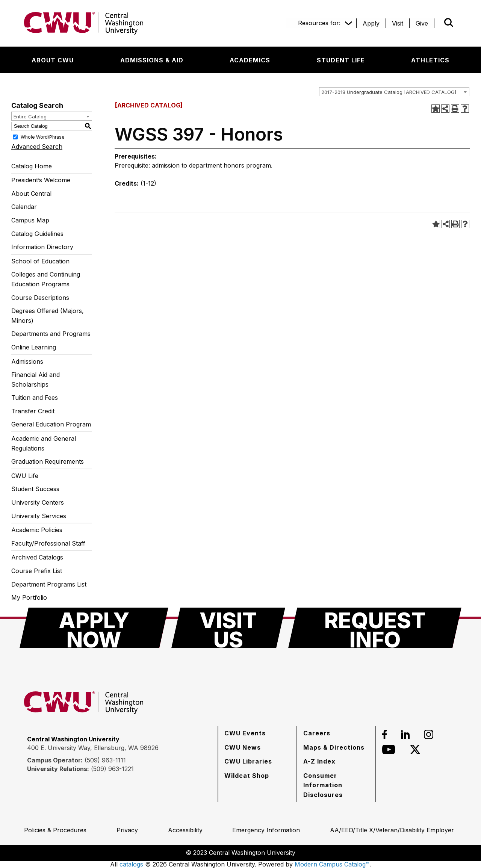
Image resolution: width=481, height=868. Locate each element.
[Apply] (371, 23)
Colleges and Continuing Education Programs (46, 279)
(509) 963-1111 (105, 760)
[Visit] (398, 23)
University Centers (38, 502)
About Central (31, 194)
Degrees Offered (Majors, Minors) (48, 316)
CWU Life (25, 476)
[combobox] (394, 92)
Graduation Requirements (48, 461)
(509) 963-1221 (112, 769)
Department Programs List (49, 584)
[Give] (422, 23)
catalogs (131, 864)
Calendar (24, 207)
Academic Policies (37, 530)
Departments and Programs (51, 334)
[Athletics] (430, 60)
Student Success (35, 489)
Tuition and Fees (35, 398)
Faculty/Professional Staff (48, 543)
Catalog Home (32, 166)
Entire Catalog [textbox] (30, 116)
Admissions (27, 361)
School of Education (40, 261)
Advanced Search (37, 147)
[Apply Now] (94, 628)
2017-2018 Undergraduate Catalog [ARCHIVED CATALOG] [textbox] (389, 92)
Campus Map (30, 220)
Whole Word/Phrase (43, 137)
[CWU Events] (245, 733)
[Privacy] (127, 830)
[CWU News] (243, 747)
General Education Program (51, 424)
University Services (39, 516)
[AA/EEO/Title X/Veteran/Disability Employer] (392, 830)
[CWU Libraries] (248, 761)
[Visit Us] (228, 628)
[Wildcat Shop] (247, 776)
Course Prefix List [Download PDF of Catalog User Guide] (37, 571)
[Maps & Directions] (334, 747)
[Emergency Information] (266, 830)
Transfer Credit (33, 411)
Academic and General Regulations (44, 443)
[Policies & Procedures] (55, 830)
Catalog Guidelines (37, 234)
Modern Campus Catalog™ (332, 864)
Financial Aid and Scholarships (36, 380)
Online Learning (34, 347)
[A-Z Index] (319, 761)
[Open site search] (449, 23)
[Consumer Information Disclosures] (336, 785)
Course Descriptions (40, 298)
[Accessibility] (185, 830)
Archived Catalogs (37, 557)
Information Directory (42, 247)
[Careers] (317, 733)
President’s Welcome (41, 180)
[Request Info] (375, 628)
